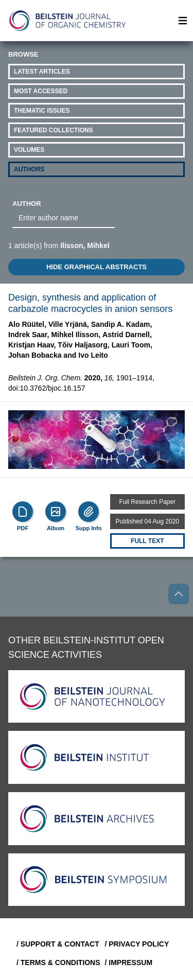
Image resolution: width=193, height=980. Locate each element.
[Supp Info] (89, 512)
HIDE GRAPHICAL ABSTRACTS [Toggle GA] (97, 267)
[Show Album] (56, 512)
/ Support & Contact (57, 944)
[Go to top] (179, 594)
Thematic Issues (42, 111)
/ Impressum (129, 962)
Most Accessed (41, 91)
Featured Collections (54, 130)
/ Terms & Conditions (57, 962)
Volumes (29, 150)
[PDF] (23, 512)
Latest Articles (42, 72)
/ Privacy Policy (137, 944)
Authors (29, 169)
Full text (147, 541)
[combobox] (64, 218)
